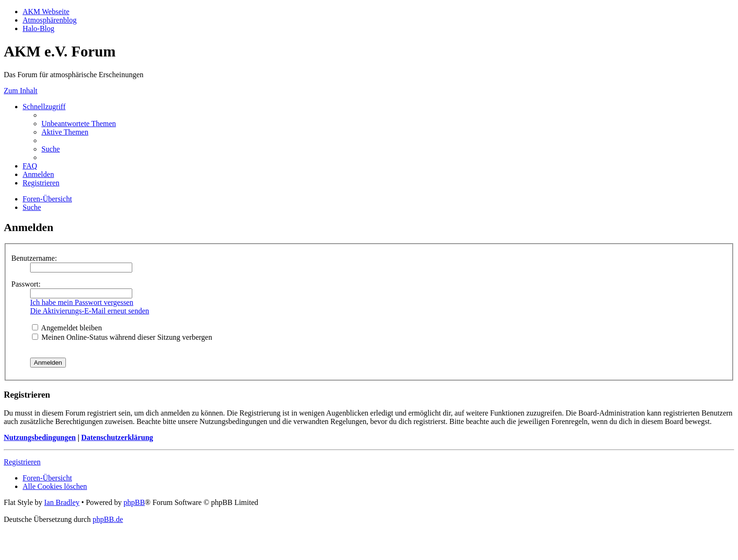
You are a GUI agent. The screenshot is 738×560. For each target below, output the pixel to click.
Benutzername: (34, 258)
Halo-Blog (39, 28)
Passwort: (26, 284)
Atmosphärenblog (50, 20)
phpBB (134, 502)
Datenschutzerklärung (117, 437)
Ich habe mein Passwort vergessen (82, 302)
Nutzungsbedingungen (40, 437)
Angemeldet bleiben (67, 328)
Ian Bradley (62, 502)
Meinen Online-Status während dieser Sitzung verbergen (122, 337)
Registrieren (22, 462)
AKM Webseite (46, 12)
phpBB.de (108, 519)
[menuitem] (79, 124)
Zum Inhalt (21, 91)
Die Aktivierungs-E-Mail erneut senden (90, 311)
